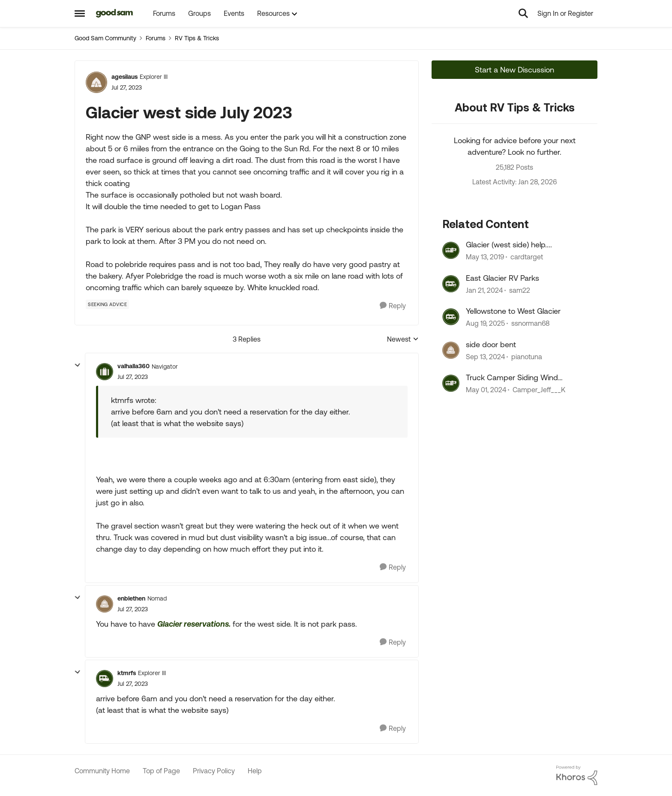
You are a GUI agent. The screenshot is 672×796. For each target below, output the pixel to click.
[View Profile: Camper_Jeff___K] (451, 383)
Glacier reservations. (194, 624)
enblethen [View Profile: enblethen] (131, 598)
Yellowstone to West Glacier (513, 311)
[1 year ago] (485, 357)
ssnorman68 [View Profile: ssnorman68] (530, 324)
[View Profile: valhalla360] (105, 372)
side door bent (491, 344)
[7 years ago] (485, 257)
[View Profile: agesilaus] (96, 82)
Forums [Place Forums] (156, 38)
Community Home (102, 771)
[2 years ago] (484, 290)
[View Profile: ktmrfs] (105, 679)
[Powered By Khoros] (577, 775)
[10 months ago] (485, 324)
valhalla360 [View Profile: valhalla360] (133, 366)
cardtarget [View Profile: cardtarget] (527, 257)
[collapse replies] (78, 365)
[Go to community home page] (115, 13)
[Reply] (393, 306)
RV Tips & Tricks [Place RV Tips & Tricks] (197, 38)
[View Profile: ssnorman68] (451, 317)
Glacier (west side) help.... (509, 245)
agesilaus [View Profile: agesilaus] (124, 77)
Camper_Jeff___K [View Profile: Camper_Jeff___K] (539, 390)
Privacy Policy (214, 771)
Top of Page (161, 771)
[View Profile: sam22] (451, 284)
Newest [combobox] (403, 340)
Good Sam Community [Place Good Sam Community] (105, 38)
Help (255, 771)
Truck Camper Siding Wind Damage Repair (512, 378)
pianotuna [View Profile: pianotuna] (527, 357)
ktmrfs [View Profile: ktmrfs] (127, 673)
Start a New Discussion (514, 70)
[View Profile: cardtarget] (451, 250)
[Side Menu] (80, 13)
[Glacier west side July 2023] (133, 377)
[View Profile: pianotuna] (451, 350)
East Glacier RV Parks (502, 278)
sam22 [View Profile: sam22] (520, 290)
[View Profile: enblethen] (105, 604)
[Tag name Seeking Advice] (107, 304)
